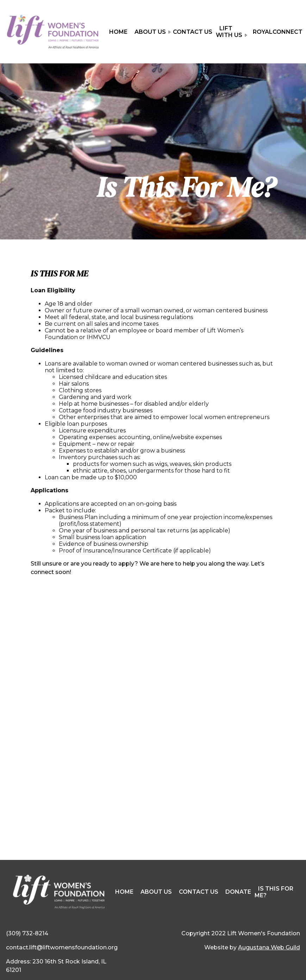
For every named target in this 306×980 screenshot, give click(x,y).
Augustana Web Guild (269, 947)
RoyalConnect (278, 32)
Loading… (153, 732)
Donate (238, 892)
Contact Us (193, 32)
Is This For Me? (274, 892)
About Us (152, 33)
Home (118, 32)
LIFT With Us (231, 33)
